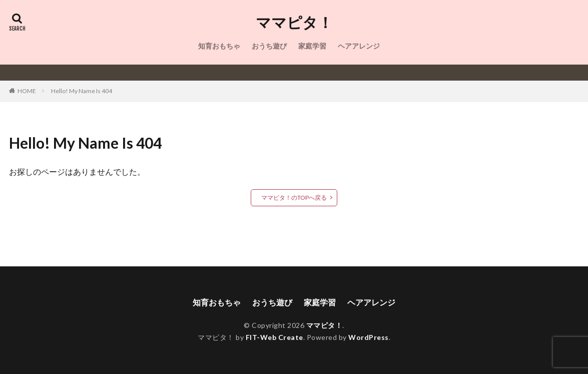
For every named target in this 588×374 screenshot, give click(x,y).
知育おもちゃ (219, 46)
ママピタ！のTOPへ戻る (294, 198)
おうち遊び (269, 46)
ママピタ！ (294, 23)
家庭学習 (312, 46)
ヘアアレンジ (359, 46)
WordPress (369, 337)
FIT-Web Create (274, 337)
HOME (27, 91)
